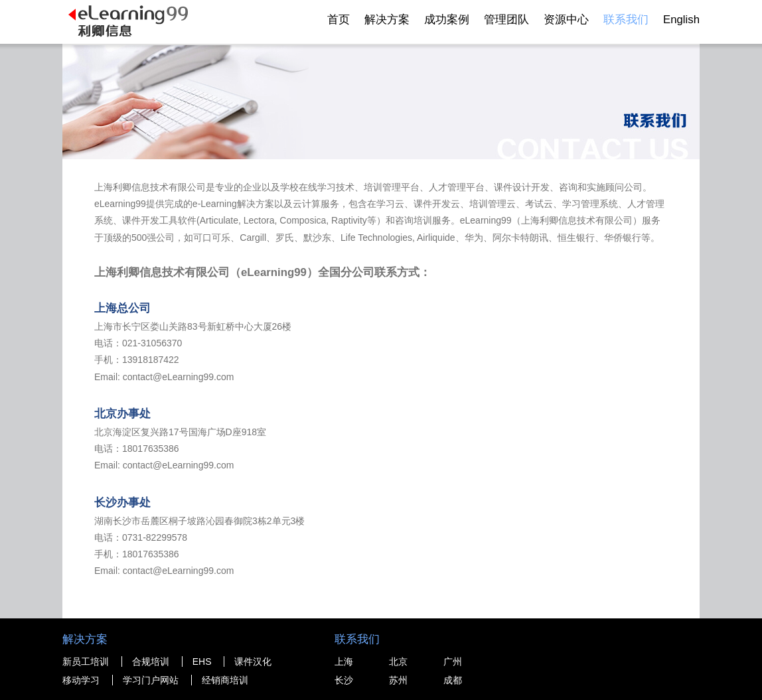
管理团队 (506, 20)
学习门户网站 (151, 680)
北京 (398, 662)
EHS (202, 662)
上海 (344, 662)
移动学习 (81, 680)
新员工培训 (86, 662)
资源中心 (566, 20)
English (681, 20)
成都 (453, 680)
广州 (453, 662)
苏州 (398, 680)
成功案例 (447, 20)
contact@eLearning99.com (179, 377)
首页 (339, 20)
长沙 (344, 680)
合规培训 (151, 662)
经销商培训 (225, 680)
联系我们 (626, 20)
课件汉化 (253, 662)
